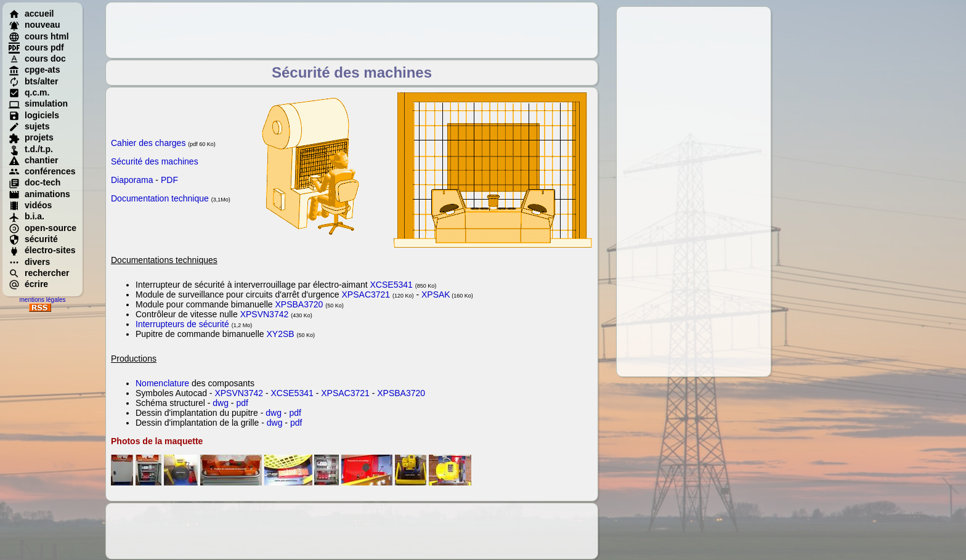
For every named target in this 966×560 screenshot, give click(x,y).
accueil (31, 14)
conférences (42, 171)
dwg (221, 403)
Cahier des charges (148, 143)
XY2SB (280, 334)
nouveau (34, 25)
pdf (242, 403)
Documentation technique (160, 198)
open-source (43, 228)
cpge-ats (34, 70)
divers (29, 262)
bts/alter (33, 81)
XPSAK (436, 294)
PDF (169, 180)
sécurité (33, 239)
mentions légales (42, 300)
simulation (38, 103)
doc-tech (34, 182)
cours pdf (36, 47)
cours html (39, 36)
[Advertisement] (694, 192)
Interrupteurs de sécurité (182, 324)
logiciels (34, 115)
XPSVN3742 (265, 314)
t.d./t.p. (31, 149)
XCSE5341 (392, 285)
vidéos (30, 205)
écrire (28, 284)
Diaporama (132, 180)
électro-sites (42, 250)
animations (39, 194)
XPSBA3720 (299, 304)
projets (31, 137)
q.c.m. (29, 92)
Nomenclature (162, 383)
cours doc (37, 59)
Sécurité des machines (155, 161)
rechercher (39, 273)
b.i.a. (26, 216)
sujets (29, 126)
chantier (33, 160)
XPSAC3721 (366, 294)
